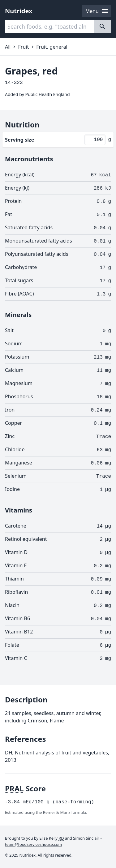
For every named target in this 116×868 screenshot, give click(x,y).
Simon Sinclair (86, 838)
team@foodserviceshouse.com (33, 844)
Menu (97, 11)
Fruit (23, 47)
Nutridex (19, 11)
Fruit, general (52, 47)
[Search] (102, 26)
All (8, 47)
